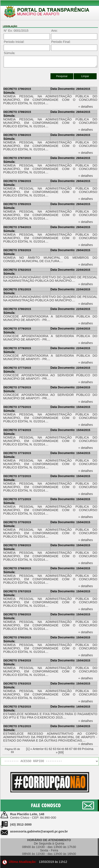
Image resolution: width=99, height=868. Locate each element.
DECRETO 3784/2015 (17, 227)
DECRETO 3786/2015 (17, 181)
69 (79, 749)
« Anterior (37, 749)
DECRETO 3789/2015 (17, 112)
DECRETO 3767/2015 (17, 591)
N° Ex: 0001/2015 (16, 31)
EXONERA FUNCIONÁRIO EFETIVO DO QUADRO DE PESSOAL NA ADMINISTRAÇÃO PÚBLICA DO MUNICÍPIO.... (50, 279)
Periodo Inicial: (14, 42)
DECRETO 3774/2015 (17, 430)
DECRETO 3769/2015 (17, 545)
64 (59, 749)
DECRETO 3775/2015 (17, 407)
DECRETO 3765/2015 (17, 637)
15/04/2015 (70, 407)
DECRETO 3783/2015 (17, 250)
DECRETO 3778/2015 (17, 348)
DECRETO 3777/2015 (17, 368)
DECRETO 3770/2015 (17, 522)
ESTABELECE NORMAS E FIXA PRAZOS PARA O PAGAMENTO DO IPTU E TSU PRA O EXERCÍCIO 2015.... (50, 716)
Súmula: (9, 53)
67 (71, 749)
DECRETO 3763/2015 (17, 684)
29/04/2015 (70, 89)
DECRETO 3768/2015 (17, 568)
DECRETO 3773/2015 (17, 453)
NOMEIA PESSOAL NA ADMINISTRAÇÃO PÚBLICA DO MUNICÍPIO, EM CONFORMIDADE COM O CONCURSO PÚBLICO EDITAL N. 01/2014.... (50, 100)
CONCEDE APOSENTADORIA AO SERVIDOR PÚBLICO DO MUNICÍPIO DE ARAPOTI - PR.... (50, 377)
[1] (28, 749)
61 (46, 749)
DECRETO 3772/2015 (17, 476)
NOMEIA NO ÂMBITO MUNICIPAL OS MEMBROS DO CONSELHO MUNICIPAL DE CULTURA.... (50, 259)
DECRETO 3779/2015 (17, 329)
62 (50, 749)
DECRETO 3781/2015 (17, 289)
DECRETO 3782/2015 (17, 270)
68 (75, 749)
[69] (61, 752)
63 (55, 749)
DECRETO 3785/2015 (17, 204)
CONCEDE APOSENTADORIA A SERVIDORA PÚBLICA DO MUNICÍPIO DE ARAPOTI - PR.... (50, 318)
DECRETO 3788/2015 (17, 135)
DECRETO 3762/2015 (17, 707)
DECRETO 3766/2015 (17, 614)
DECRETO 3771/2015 (17, 499)
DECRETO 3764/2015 (17, 660)
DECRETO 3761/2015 (17, 726)
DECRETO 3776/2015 (17, 387)
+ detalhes (85, 107)
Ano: (54, 31)
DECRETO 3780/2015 (17, 309)
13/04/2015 (70, 726)
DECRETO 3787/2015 (17, 158)
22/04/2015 (70, 270)
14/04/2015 (70, 707)
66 (67, 749)
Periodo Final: (61, 42)
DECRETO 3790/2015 (17, 89)
